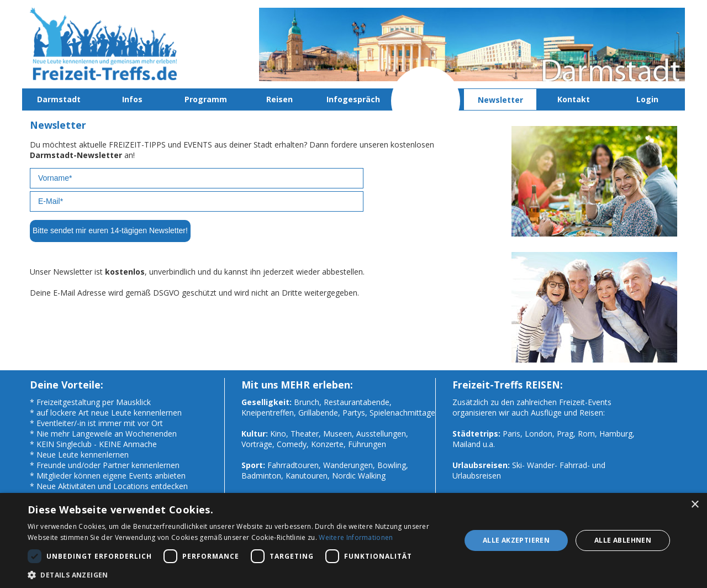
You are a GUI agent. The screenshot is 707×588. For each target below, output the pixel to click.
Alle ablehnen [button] (623, 540)
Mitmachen (427, 99)
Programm (206, 99)
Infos (132, 99)
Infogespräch (353, 99)
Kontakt (574, 99)
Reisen (279, 99)
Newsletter (500, 100)
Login (647, 99)
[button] (238, 574)
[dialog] (353, 540)
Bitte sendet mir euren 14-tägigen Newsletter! (110, 230)
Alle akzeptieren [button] (516, 540)
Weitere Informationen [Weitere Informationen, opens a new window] (356, 537)
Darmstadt (59, 99)
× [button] (695, 505)
